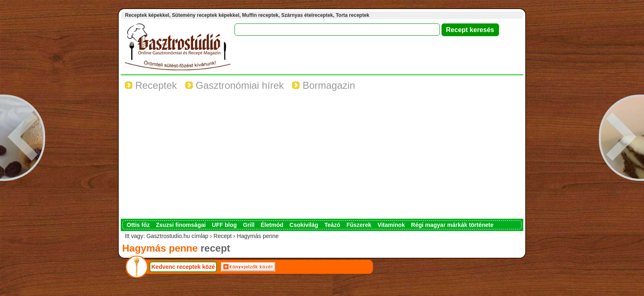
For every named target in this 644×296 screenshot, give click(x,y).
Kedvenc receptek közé (183, 267)
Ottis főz (138, 225)
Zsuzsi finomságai (181, 225)
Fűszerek (359, 225)
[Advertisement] (322, 157)
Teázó (332, 225)
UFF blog (224, 225)
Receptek (151, 85)
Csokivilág (304, 225)
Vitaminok (391, 225)
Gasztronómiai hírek (235, 85)
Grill (249, 225)
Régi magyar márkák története (452, 225)
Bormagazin (324, 85)
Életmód (272, 225)
